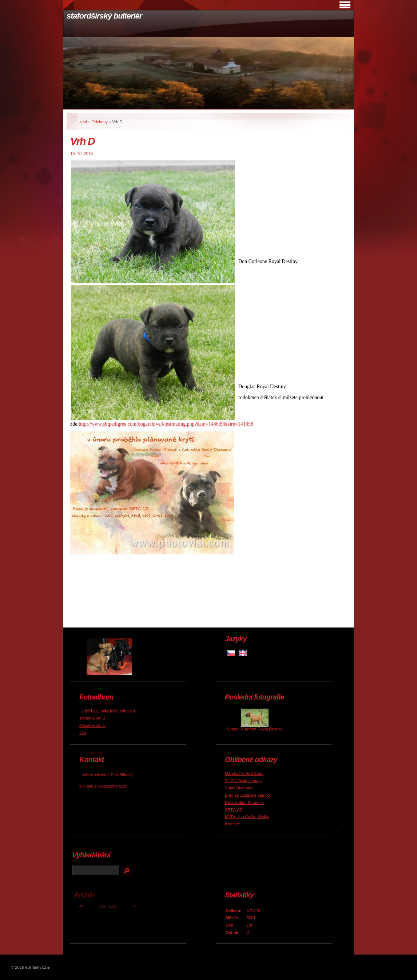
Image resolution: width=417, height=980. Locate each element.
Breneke (233, 824)
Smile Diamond (239, 788)
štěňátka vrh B (92, 718)
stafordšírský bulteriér (104, 16)
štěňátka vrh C (92, 725)
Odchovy (100, 122)
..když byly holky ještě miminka (107, 711)
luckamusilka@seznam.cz (103, 786)
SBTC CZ (234, 810)
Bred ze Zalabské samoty (248, 795)
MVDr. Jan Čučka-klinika (247, 817)
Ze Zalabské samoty (243, 781)
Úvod (82, 122)
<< (81, 906)
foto (83, 733)
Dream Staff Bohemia (244, 802)
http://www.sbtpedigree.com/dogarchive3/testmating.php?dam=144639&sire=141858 (166, 424)
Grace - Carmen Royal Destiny (255, 729)
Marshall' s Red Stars (244, 773)
